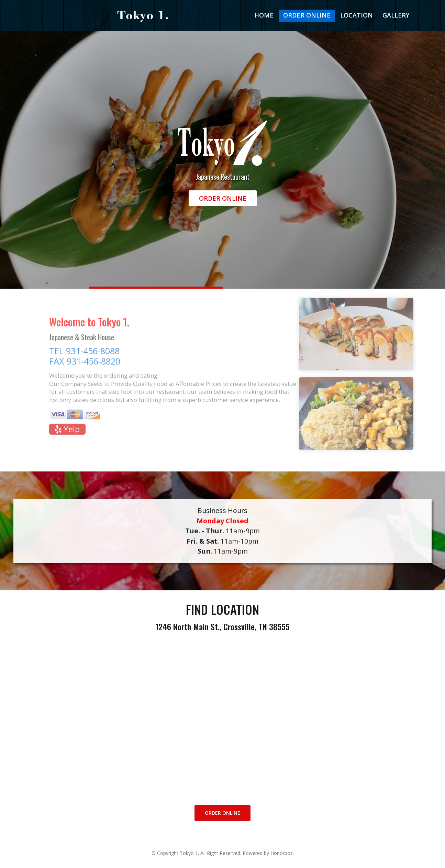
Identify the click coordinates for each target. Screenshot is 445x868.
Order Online (307, 15)
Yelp (67, 432)
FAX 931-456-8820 (85, 364)
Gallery (396, 15)
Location (357, 15)
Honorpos (282, 853)
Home (264, 15)
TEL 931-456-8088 (84, 354)
